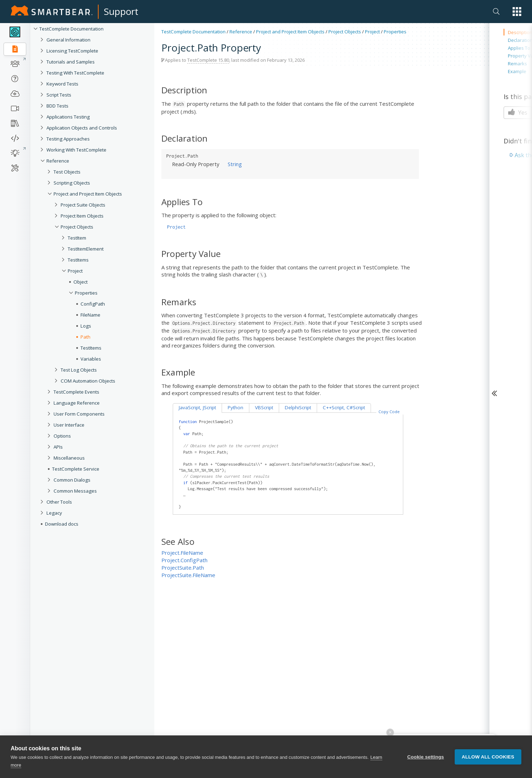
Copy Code (389, 412)
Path (85, 337)
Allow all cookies (488, 757)
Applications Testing (68, 117)
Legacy (54, 513)
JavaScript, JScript (197, 407)
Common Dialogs (72, 480)
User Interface (69, 425)
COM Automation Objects (88, 381)
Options (62, 436)
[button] (517, 12)
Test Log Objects (79, 370)
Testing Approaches (68, 139)
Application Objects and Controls (82, 128)
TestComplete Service (76, 469)
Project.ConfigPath (184, 560)
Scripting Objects (72, 183)
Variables (91, 359)
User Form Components (79, 414)
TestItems (78, 260)
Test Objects (67, 172)
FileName (90, 315)
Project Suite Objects (83, 205)
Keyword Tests (62, 84)
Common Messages (75, 491)
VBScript (264, 407)
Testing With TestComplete (75, 73)
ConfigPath (93, 304)
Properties (86, 293)
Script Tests (59, 95)
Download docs (62, 524)
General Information (68, 40)
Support (121, 11)
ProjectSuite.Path (183, 568)
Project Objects (77, 227)
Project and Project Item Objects (88, 194)
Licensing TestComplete (72, 51)
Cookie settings (426, 757)
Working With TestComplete (76, 150)
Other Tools (59, 502)
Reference (58, 161)
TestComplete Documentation (71, 29)
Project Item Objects (82, 216)
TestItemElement (86, 249)
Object (81, 282)
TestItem (77, 238)
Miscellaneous (69, 458)
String (235, 164)
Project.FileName (182, 553)
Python (235, 407)
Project (75, 271)
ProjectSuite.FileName (188, 575)
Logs (86, 326)
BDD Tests (57, 106)
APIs (58, 447)
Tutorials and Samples (71, 62)
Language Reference (77, 403)
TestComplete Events (76, 392)
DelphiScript (298, 407)
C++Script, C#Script (344, 407)
